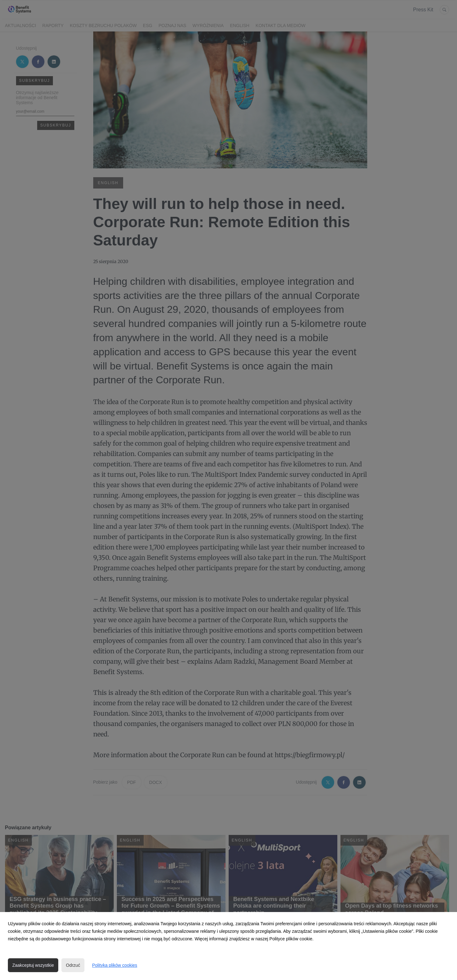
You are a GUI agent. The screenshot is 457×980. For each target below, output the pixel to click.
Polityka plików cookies (114, 965)
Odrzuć (73, 965)
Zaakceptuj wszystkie (33, 965)
